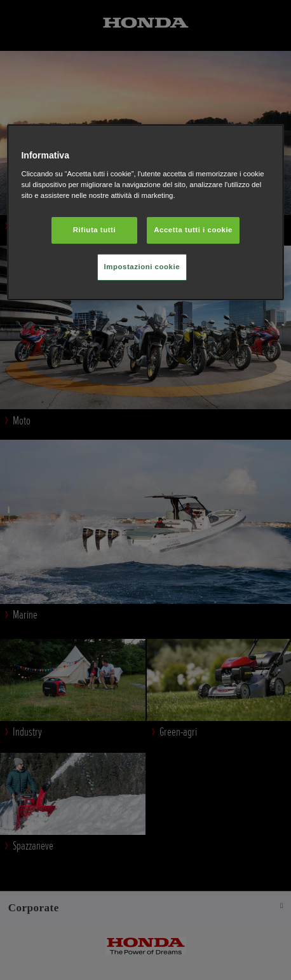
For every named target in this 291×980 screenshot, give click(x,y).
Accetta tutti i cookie (193, 230)
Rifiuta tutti (94, 230)
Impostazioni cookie (142, 267)
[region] (145, 212)
